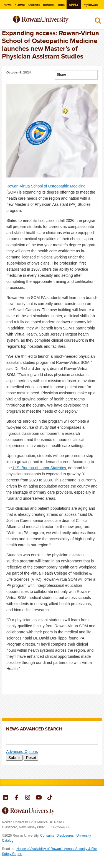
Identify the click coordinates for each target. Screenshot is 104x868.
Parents (34, 5)
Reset (31, 758)
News (7, 5)
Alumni (20, 5)
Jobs (61, 5)
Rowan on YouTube (39, 798)
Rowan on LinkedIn (5, 798)
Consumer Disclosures (57, 836)
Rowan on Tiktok (50, 798)
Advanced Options (22, 752)
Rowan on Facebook (17, 798)
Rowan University (48, 20)
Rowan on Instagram (28, 798)
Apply (74, 5)
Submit (14, 758)
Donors (49, 5)
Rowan (91, 5)
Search (98, 22)
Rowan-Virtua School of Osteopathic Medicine (46, 186)
